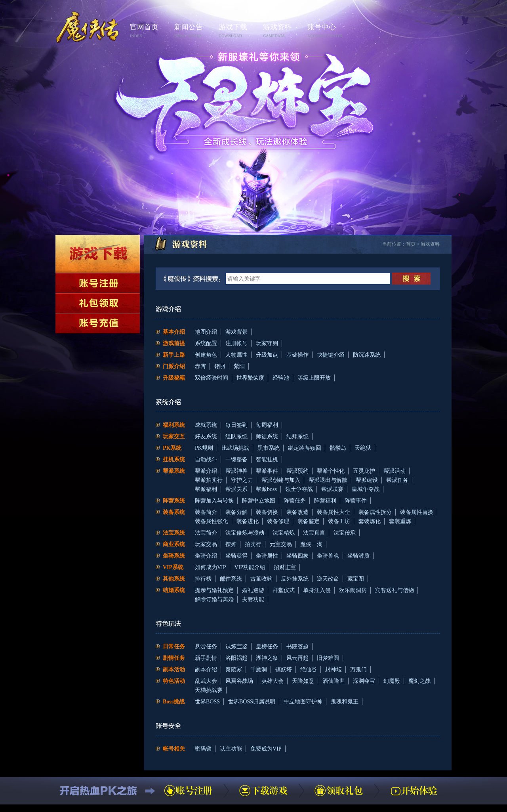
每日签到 (236, 425)
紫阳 (239, 366)
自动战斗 (206, 459)
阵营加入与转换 (214, 501)
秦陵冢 (234, 670)
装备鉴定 (309, 521)
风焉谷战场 (239, 681)
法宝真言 (314, 533)
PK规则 (204, 448)
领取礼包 (98, 303)
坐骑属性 (267, 556)
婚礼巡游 (253, 590)
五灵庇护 (364, 471)
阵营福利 (325, 501)
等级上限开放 (314, 378)
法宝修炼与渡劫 (245, 533)
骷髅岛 (338, 448)
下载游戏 (98, 254)
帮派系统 (174, 471)
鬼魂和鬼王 (345, 702)
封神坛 (334, 670)
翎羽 (220, 366)
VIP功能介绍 (250, 567)
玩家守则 (267, 343)
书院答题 (297, 647)
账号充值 (98, 323)
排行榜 (203, 579)
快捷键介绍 (331, 355)
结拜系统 (297, 437)
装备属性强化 (212, 521)
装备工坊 (339, 521)
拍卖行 (253, 544)
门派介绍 (174, 366)
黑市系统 (269, 448)
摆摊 (231, 544)
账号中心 (327, 31)
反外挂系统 (295, 579)
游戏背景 (236, 332)
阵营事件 (356, 501)
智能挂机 (267, 459)
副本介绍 (206, 670)
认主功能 (231, 749)
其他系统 (174, 579)
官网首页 (150, 31)
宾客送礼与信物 (395, 590)
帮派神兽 (236, 471)
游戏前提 (174, 343)
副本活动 (174, 670)
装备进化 (248, 521)
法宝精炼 (284, 533)
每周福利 (267, 425)
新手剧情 (206, 658)
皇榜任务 (267, 647)
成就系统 (206, 425)
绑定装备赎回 (305, 448)
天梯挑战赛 (209, 690)
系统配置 (206, 343)
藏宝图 (356, 579)
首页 (411, 244)
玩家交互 (174, 437)
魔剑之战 (419, 681)
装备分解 (236, 512)
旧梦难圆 (328, 658)
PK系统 (172, 448)
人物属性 (236, 355)
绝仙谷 (309, 670)
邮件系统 (231, 579)
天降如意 (303, 681)
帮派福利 (206, 489)
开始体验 (414, 791)
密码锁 (203, 749)
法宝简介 (206, 533)
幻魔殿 (392, 681)
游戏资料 (283, 31)
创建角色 (206, 355)
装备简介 (206, 512)
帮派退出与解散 (328, 480)
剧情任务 (174, 658)
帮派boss (266, 489)
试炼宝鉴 (236, 647)
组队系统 (236, 437)
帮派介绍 (206, 471)
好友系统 (206, 437)
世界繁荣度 (250, 378)
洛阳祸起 (236, 658)
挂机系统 (174, 459)
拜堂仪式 (284, 590)
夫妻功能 (253, 599)
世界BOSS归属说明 (252, 702)
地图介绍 (206, 332)
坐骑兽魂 (328, 556)
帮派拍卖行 (209, 480)
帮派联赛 (332, 489)
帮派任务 (397, 480)
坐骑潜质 (358, 556)
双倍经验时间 (212, 378)
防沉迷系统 (367, 355)
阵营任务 (295, 501)
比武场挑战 (235, 448)
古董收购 (261, 579)
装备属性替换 (417, 512)
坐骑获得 (236, 556)
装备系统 (174, 512)
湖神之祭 (267, 658)
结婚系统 (174, 590)
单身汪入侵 (317, 590)
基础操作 (297, 355)
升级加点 (267, 355)
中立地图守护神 (303, 702)
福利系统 (174, 425)
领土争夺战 (299, 489)
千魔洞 (259, 670)
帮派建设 (367, 480)
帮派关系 (236, 489)
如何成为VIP (211, 567)
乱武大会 (206, 681)
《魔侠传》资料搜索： (194, 279)
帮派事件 (267, 471)
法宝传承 (345, 533)
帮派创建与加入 (281, 480)
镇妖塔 (284, 670)
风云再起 (297, 658)
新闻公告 (194, 31)
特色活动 (174, 681)
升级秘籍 (174, 378)
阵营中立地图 (259, 501)
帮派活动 (395, 471)
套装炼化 (370, 521)
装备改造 (297, 512)
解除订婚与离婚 (214, 599)
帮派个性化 (331, 471)
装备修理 (278, 521)
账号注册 (98, 283)
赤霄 (200, 366)
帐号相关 (174, 749)
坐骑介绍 (206, 556)
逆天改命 (328, 579)
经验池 (281, 378)
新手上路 (174, 355)
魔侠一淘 (311, 544)
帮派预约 (297, 471)
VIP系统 (173, 567)
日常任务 (174, 647)
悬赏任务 (206, 647)
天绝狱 (363, 448)
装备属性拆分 (375, 512)
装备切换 (267, 512)
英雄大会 (273, 681)
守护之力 (242, 480)
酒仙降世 (334, 681)
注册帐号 (236, 343)
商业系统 (174, 544)
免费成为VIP (266, 749)
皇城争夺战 (366, 489)
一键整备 (236, 459)
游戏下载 (238, 31)
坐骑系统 (174, 556)
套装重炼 (400, 521)
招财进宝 (285, 567)
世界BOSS (207, 702)
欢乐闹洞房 (353, 590)
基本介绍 (174, 332)
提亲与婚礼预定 (214, 590)
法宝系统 (174, 533)
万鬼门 (358, 670)
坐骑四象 (297, 556)
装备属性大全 (334, 512)
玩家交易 (206, 544)
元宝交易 (281, 544)
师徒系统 (267, 437)
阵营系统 (174, 501)
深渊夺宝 (364, 681)
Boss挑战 (174, 702)
